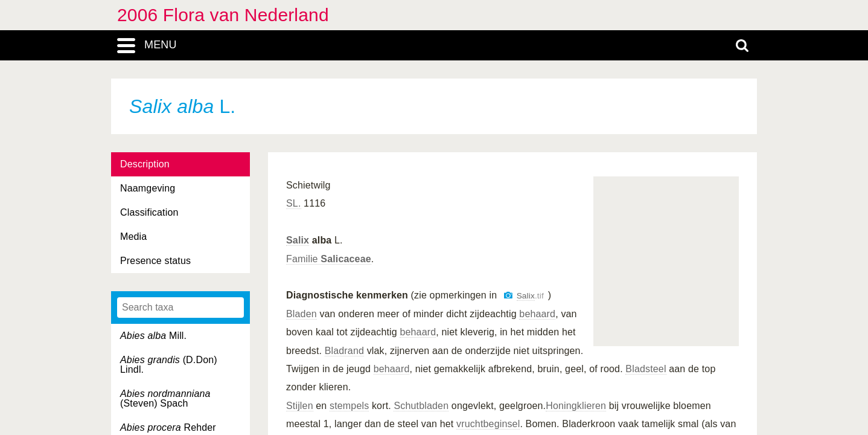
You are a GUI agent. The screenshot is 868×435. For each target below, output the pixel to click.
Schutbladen (421, 406)
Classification (149, 212)
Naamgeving (148, 188)
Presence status (155, 261)
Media (133, 237)
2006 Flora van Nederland (223, 15)
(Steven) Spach (165, 398)
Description (145, 164)
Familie (329, 259)
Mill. (153, 336)
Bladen (302, 314)
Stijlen (300, 406)
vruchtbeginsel (488, 424)
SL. (294, 203)
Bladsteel (646, 369)
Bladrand (344, 351)
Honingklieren (576, 406)
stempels (349, 406)
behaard (537, 314)
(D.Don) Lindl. (169, 365)
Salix (298, 240)
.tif (530, 296)
